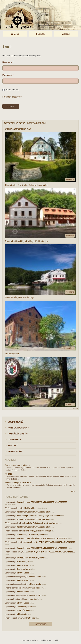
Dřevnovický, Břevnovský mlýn (38, 531)
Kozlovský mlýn (24, 569)
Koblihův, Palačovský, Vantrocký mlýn (33, 512)
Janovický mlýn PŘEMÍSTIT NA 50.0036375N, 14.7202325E (42, 502)
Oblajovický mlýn (24, 607)
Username (7, 62)
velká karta (70, 180)
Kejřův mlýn (30, 508)
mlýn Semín (22, 614)
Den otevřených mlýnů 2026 (17, 465)
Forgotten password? (12, 97)
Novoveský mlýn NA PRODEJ (18, 483)
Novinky (11, 460)
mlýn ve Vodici (23, 565)
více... (74, 491)
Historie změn (40, 624)
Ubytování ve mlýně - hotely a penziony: (25, 123)
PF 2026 (8, 474)
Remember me (11, 90)
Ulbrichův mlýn (23, 610)
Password (7, 75)
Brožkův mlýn (23, 562)
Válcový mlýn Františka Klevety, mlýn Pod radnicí (38, 516)
